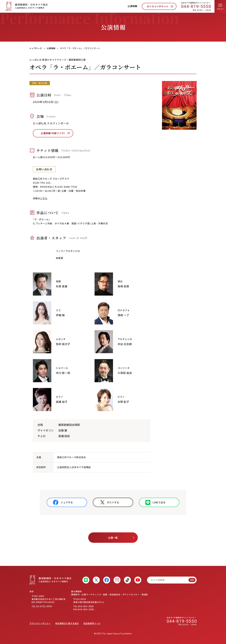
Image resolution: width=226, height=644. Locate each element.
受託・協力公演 (40, 83)
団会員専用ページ (92, 624)
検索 (192, 580)
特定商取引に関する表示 (67, 624)
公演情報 (132, 6)
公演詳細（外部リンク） (53, 133)
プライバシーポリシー (40, 624)
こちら (44, 199)
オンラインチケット (158, 7)
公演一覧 (113, 538)
